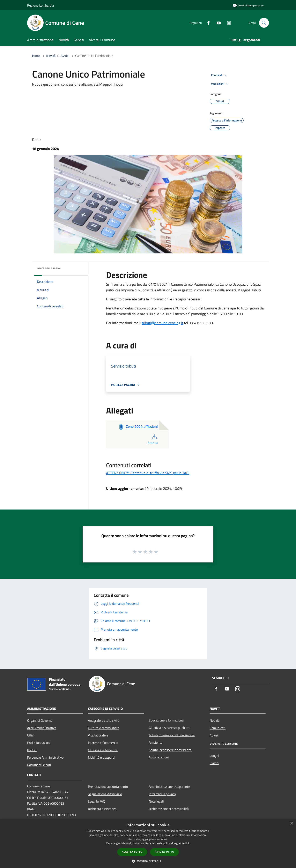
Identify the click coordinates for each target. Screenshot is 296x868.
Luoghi (214, 756)
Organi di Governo (40, 720)
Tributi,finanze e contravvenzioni (172, 735)
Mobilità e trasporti (101, 757)
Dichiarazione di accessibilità (169, 809)
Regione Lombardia (40, 5)
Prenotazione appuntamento (108, 787)
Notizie (215, 720)
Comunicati (218, 728)
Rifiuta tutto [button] (165, 852)
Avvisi (65, 56)
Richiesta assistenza (102, 809)
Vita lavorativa (98, 735)
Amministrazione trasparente (169, 787)
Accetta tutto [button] (132, 852)
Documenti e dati (39, 765)
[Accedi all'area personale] (248, 5)
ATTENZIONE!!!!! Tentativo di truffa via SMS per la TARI (148, 473)
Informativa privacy (162, 794)
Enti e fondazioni (39, 743)
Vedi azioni (220, 84)
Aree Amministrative (42, 728)
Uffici (31, 735)
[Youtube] (217, 23)
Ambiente (156, 742)
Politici (32, 750)
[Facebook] (207, 23)
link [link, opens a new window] (188, 843)
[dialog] (148, 843)
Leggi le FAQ (97, 801)
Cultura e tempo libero (104, 728)
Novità (51, 56)
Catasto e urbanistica (103, 750)
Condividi (220, 75)
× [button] (291, 823)
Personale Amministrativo (45, 757)
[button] (148, 861)
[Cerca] (264, 23)
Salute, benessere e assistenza (170, 750)
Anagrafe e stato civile (104, 720)
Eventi (214, 763)
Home (36, 56)
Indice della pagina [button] (49, 268)
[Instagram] (227, 23)
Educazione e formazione (166, 720)
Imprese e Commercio (103, 743)
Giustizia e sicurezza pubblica (169, 728)
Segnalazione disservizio (105, 794)
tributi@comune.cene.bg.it (162, 323)
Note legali (156, 801)
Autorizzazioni (159, 757)
